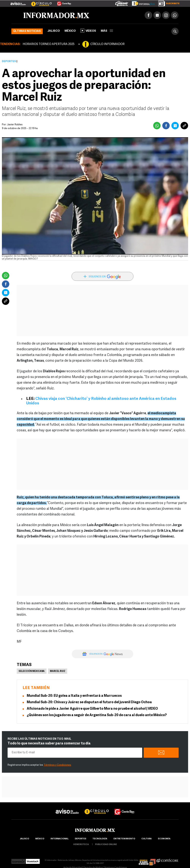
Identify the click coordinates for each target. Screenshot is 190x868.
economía (164, 839)
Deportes (9, 61)
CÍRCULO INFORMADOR (107, 44)
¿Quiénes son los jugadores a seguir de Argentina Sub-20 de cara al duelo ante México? (97, 715)
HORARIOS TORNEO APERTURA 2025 (48, 44)
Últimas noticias (27, 31)
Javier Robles (15, 125)
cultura (147, 839)
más (107, 31)
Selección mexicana (32, 671)
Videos (88, 31)
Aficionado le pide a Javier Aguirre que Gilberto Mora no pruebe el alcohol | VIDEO (92, 709)
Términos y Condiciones (57, 765)
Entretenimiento (124, 839)
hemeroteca (81, 845)
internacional (60, 839)
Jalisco (54, 31)
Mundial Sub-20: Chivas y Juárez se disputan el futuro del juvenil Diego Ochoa (89, 702)
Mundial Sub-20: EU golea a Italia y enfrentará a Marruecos (74, 696)
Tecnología (100, 839)
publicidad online (106, 845)
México (70, 31)
